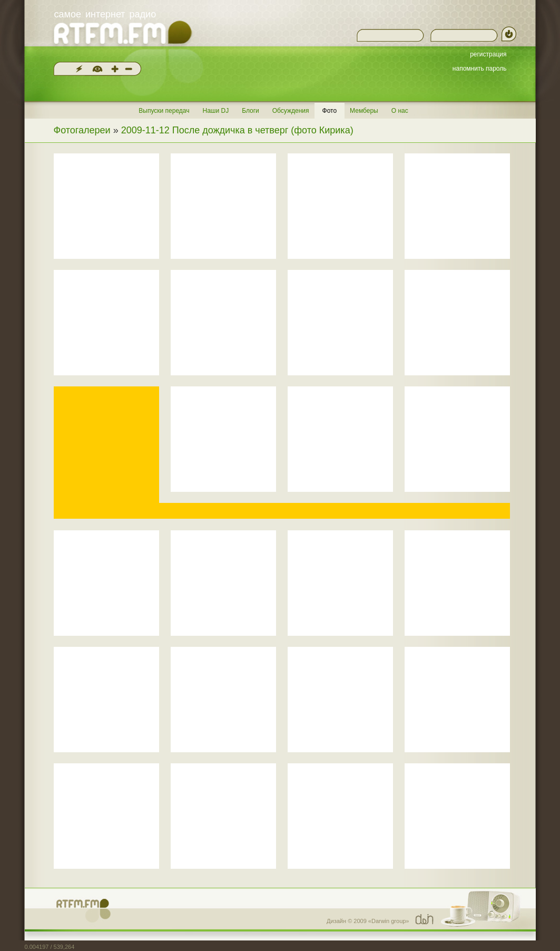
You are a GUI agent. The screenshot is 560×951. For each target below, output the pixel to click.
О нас (400, 111)
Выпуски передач (164, 111)
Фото (330, 111)
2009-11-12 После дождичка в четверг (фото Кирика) (237, 130)
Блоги (250, 111)
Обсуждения (291, 111)
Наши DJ (215, 111)
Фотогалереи (82, 130)
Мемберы (364, 111)
